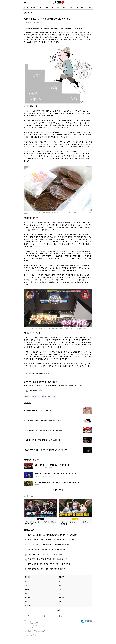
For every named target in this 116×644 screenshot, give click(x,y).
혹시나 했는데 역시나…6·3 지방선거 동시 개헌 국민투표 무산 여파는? (50, 544)
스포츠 (65, 7)
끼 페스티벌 (28, 605)
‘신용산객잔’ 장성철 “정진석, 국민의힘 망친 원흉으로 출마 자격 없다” (50, 559)
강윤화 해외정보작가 (32, 391)
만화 (60, 601)
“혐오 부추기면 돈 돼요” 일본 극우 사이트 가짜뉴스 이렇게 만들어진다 (46, 450)
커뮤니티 (44, 616)
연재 (26, 601)
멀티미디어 (62, 597)
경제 (47, 7)
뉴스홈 (26, 7)
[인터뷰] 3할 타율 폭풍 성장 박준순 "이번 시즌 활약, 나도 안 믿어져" (49, 564)
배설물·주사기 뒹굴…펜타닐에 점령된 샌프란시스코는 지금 (42, 440)
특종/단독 (34, 7)
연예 (58, 7)
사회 (53, 7)
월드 (82, 7)
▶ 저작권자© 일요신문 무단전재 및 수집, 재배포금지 (41, 382)
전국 (77, 7)
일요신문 (58, 3)
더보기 (58, 610)
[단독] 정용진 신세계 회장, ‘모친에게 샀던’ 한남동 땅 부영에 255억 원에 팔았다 (53, 535)
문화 (71, 7)
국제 (31, 13)
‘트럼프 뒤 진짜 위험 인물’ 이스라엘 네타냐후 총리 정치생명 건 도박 (55, 474)
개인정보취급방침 (59, 616)
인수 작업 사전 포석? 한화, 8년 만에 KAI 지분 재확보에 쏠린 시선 (48, 549)
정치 (41, 7)
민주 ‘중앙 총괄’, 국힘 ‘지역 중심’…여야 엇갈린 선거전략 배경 (47, 569)
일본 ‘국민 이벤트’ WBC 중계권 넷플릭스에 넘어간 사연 (52, 465)
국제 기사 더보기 (58, 490)
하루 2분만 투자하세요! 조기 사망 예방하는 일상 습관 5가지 (43, 420)
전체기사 (27, 577)
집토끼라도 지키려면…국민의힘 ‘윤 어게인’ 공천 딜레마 (46, 554)
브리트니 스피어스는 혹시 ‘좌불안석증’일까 (38, 410)
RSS (87, 616)
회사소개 (30, 616)
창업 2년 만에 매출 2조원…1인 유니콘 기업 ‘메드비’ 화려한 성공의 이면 (57, 482)
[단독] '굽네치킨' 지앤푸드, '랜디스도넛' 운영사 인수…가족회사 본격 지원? (52, 540)
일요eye (89, 7)
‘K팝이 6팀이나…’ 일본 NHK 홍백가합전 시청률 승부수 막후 (43, 430)
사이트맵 (75, 616)
